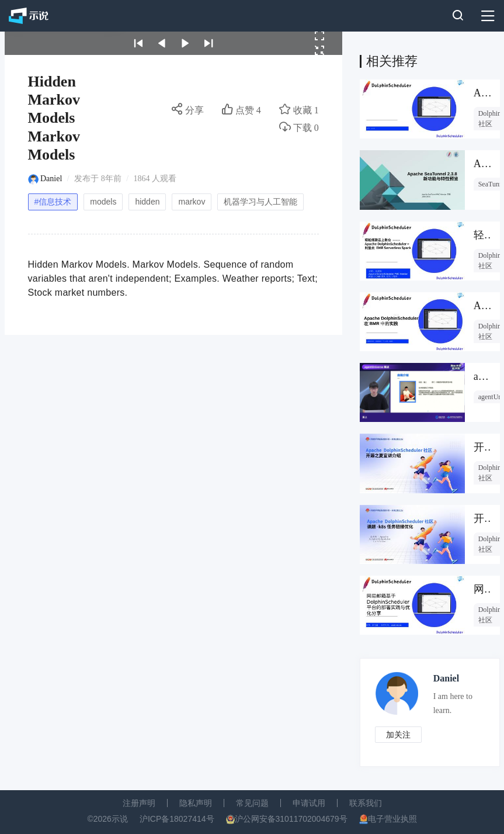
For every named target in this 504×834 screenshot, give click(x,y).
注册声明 (139, 803)
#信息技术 (53, 202)
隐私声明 (196, 803)
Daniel (51, 179)
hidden (147, 202)
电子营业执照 (392, 819)
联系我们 (366, 803)
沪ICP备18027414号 (177, 819)
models (103, 202)
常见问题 (252, 803)
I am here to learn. (453, 703)
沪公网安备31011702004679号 (291, 819)
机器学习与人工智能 (260, 202)
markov (192, 202)
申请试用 (309, 803)
